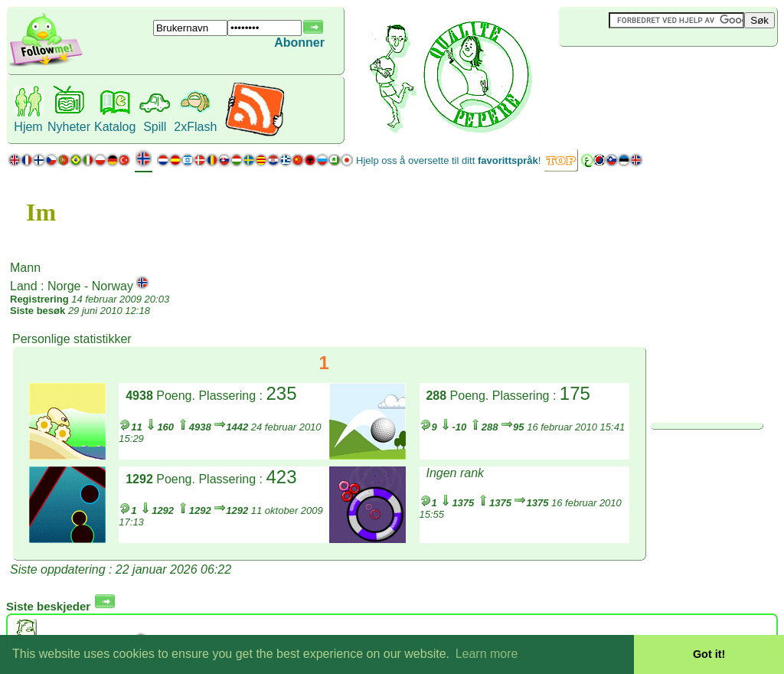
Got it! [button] (709, 654)
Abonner (299, 43)
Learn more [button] (487, 654)
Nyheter (69, 127)
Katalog (115, 127)
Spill (155, 127)
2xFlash (195, 127)
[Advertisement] (650, 72)
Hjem (28, 127)
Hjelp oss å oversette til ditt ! (448, 160)
